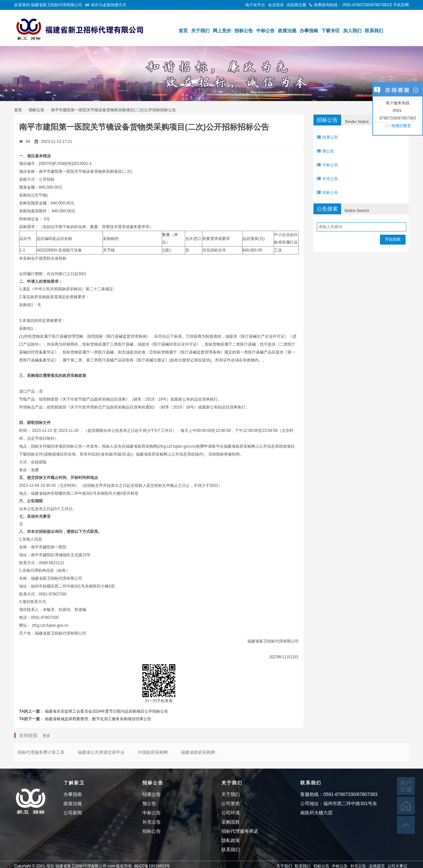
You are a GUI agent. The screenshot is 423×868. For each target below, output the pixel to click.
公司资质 (231, 803)
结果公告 (327, 137)
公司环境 (231, 813)
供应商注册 (296, 5)
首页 (183, 31)
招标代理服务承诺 (240, 831)
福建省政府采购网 (198, 752)
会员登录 (276, 5)
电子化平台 (255, 5)
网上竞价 (222, 31)
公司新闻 (73, 813)
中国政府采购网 (153, 752)
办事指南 (309, 31)
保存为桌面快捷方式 (109, 5)
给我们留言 (401, 126)
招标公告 (244, 31)
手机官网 (401, 5)
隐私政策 (231, 840)
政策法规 (287, 31)
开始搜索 (393, 239)
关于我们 (200, 31)
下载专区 (331, 31)
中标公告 (265, 31)
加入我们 (352, 31)
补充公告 (327, 179)
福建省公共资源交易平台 (101, 752)
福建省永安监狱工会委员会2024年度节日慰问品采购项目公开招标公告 (106, 711)
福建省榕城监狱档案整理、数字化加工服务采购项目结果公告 (98, 719)
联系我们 (374, 31)
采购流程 (231, 822)
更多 (46, 736)
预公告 (325, 151)
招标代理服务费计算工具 (41, 752)
